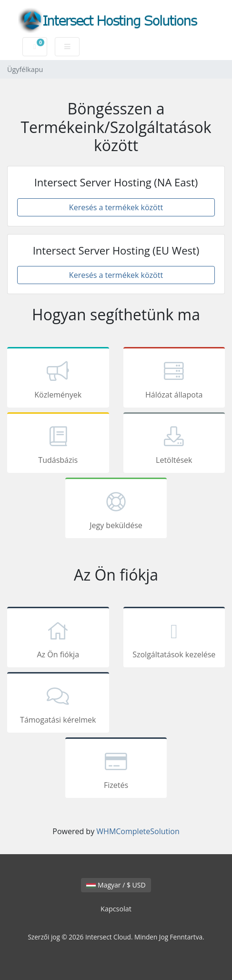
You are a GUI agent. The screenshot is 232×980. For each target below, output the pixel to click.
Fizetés (116, 769)
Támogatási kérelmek (58, 704)
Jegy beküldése (116, 510)
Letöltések (174, 444)
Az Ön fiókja (58, 639)
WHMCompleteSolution (138, 831)
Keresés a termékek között (116, 207)
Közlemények (58, 379)
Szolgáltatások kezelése (174, 639)
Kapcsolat (116, 909)
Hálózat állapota (174, 379)
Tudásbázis (58, 444)
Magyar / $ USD (116, 885)
